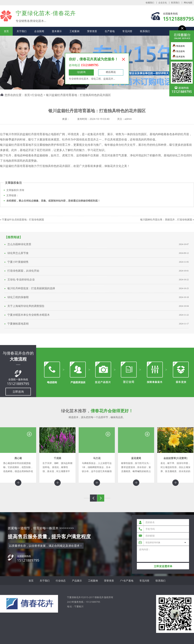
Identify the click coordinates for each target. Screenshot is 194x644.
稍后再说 (111, 72)
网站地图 (188, 3)
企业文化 (163, 3)
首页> (28, 95)
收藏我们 (150, 3)
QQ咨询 (81, 72)
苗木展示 (57, 31)
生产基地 (110, 31)
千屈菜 (57, 458)
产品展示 (77, 581)
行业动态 (37, 95)
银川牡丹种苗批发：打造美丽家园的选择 (31, 288)
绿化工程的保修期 (18, 297)
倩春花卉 (99, 597)
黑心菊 (18, 458)
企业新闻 (39, 31)
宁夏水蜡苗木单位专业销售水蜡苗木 (29, 315)
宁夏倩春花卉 (6, 16)
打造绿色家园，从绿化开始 (23, 271)
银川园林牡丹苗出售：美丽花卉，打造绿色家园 (166, 219)
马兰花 (97, 458)
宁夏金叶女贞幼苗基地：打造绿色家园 (23, 219)
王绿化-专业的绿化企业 (21, 280)
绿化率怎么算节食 (18, 253)
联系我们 (175, 3)
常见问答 (127, 31)
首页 (6, 31)
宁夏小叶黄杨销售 (18, 262)
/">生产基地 (127, 581)
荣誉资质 (92, 31)
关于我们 (22, 31)
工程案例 (74, 31)
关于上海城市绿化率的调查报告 (26, 306)
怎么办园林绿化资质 (19, 244)
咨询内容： (163, 554)
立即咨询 (18, 392)
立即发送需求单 (163, 566)
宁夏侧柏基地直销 (18, 324)
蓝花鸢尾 (136, 458)
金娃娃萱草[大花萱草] (175, 458)
